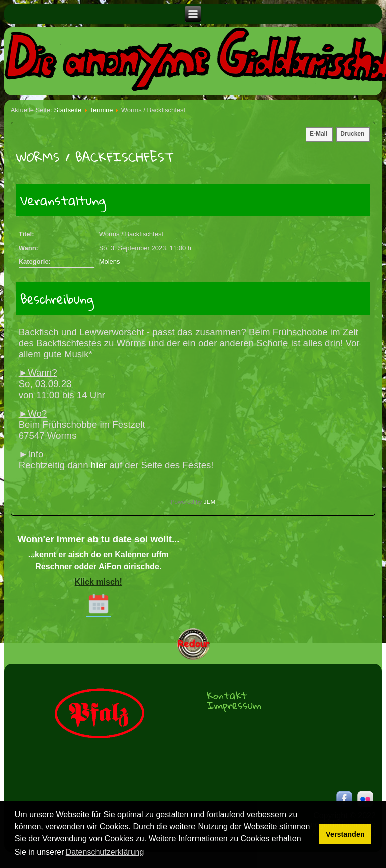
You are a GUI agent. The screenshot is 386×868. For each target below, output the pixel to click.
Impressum (234, 705)
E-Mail (318, 134)
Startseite (68, 110)
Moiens (110, 262)
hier (99, 465)
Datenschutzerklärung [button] (105, 852)
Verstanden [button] (345, 834)
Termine (101, 110)
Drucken (352, 134)
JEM (209, 501)
